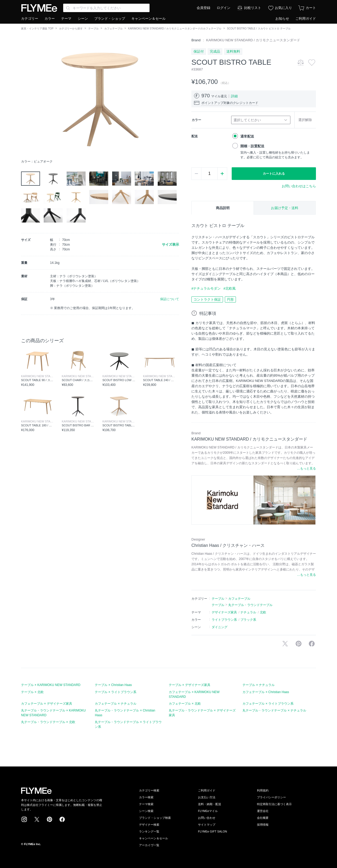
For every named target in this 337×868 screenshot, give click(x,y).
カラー (50, 19)
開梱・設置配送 (252, 146)
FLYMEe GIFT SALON (212, 831)
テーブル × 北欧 (32, 692)
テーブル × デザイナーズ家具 (190, 685)
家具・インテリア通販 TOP (37, 29)
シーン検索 (146, 811)
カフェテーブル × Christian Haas (266, 692)
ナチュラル (248, 612)
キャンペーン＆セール (148, 19)
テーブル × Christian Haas (113, 685)
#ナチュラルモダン (206, 288)
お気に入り (283, 8)
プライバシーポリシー (271, 797)
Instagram (24, 819)
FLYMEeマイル (208, 811)
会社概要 (263, 818)
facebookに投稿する (312, 644)
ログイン (224, 8)
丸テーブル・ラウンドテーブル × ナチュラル (274, 710)
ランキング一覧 (149, 831)
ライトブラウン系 (224, 620)
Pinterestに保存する (299, 644)
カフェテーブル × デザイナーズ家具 (47, 704)
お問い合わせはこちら (299, 186)
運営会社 (263, 811)
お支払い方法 (207, 797)
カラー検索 (146, 797)
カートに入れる (274, 174)
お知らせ (282, 19)
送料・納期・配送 (210, 804)
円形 (230, 299)
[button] (25, 97)
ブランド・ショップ (110, 19)
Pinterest (49, 819)
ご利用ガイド (306, 19)
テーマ (66, 19)
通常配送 (247, 136)
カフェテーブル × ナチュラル (116, 704)
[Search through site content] (106, 8)
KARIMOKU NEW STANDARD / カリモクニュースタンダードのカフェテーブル (175, 29)
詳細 (234, 96)
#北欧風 (230, 288)
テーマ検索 (146, 804)
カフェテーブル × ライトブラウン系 (268, 704)
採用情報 (263, 825)
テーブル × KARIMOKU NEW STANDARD (51, 685)
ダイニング (220, 627)
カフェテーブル (113, 29)
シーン (83, 19)
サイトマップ (207, 825)
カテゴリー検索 (149, 790)
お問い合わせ (207, 818)
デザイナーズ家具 (224, 612)
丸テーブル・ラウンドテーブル (250, 605)
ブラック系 (248, 620)
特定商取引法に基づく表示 (274, 804)
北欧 (263, 612)
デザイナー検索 (149, 825)
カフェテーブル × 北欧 (185, 704)
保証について (170, 299)
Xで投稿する (285, 644)
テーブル (93, 29)
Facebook (62, 819)
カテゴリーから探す (71, 29)
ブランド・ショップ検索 (155, 818)
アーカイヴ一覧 (149, 845)
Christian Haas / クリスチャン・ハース (228, 545)
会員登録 (204, 8)
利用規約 (263, 790)
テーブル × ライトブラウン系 (116, 692)
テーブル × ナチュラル (259, 685)
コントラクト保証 (207, 299)
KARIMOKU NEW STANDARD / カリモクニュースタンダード (253, 40)
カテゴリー (30, 19)
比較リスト (253, 8)
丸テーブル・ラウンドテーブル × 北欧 (48, 722)
